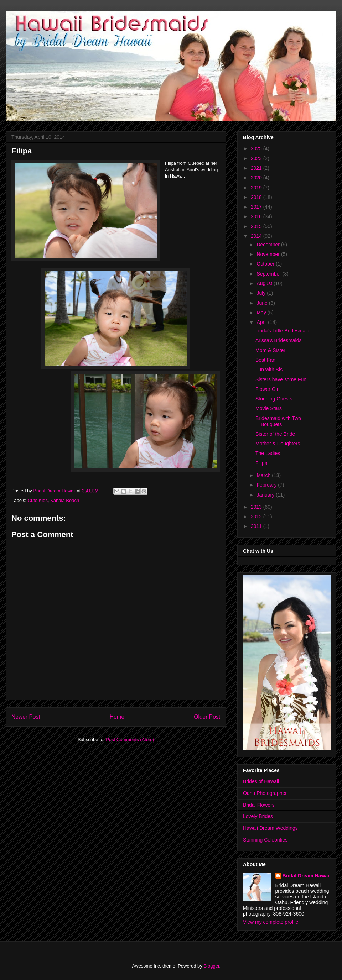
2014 (257, 236)
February (267, 485)
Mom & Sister (270, 350)
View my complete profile (271, 922)
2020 (257, 178)
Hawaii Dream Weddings (270, 828)
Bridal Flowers (259, 805)
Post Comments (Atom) (130, 740)
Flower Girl (268, 389)
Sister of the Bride (275, 434)
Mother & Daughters (278, 444)
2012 (257, 517)
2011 (257, 526)
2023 (257, 158)
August (265, 283)
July (262, 293)
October (266, 264)
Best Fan (265, 360)
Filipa (261, 463)
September (269, 274)
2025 (257, 148)
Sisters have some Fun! (282, 379)
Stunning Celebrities (265, 840)
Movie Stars (269, 408)
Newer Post (26, 717)
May (262, 313)
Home (117, 717)
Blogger (211, 966)
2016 (257, 216)
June (263, 303)
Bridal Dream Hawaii (307, 876)
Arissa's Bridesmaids (279, 340)
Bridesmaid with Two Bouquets (278, 421)
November (269, 254)
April (262, 322)
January (266, 495)
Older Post (207, 717)
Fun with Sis (269, 370)
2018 (257, 197)
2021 (257, 168)
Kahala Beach (65, 500)
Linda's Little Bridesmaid (282, 331)
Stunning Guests (274, 399)
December (269, 245)
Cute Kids (38, 500)
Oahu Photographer (265, 793)
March (264, 475)
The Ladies (268, 453)
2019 (257, 188)
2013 (257, 507)
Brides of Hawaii (261, 781)
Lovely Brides (258, 816)
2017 (257, 207)
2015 (257, 226)
